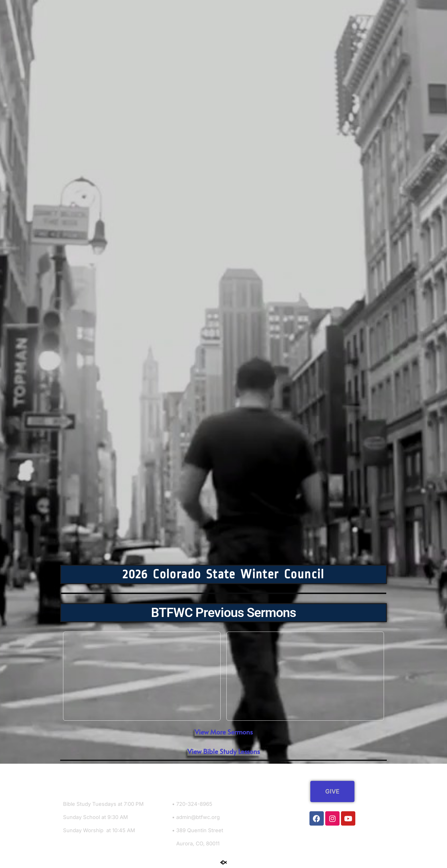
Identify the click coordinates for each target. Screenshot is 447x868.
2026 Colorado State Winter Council (223, 574)
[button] (224, 751)
